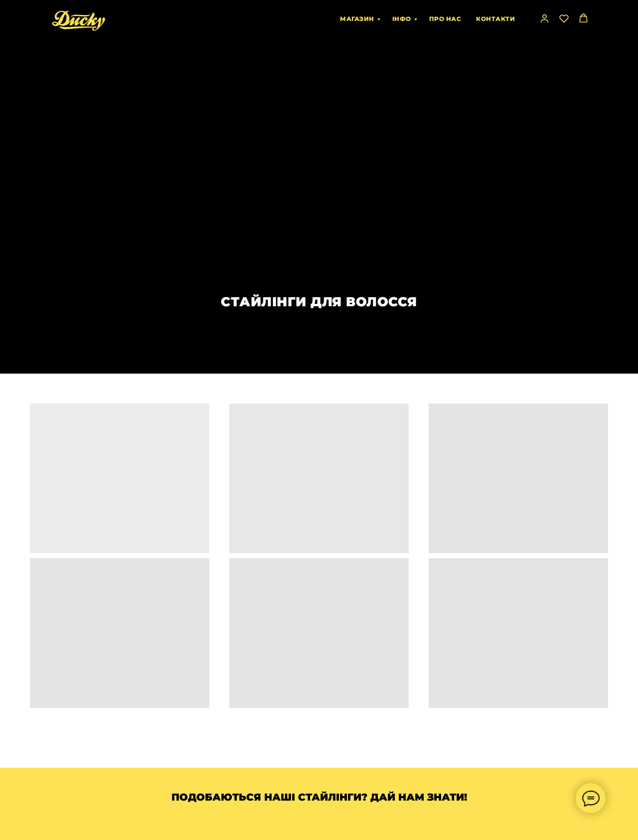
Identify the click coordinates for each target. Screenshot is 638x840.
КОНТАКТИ (495, 19)
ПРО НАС (445, 19)
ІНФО (402, 19)
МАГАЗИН (357, 19)
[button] (545, 18)
